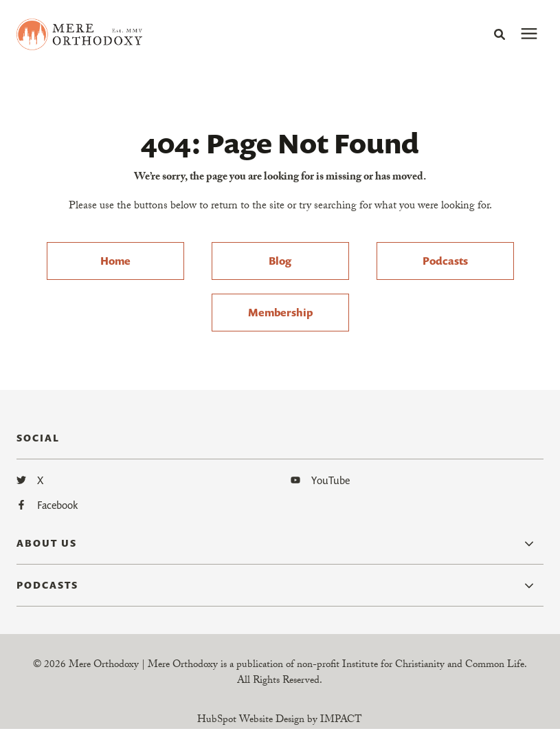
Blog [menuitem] (280, 262)
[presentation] (529, 34)
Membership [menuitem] (280, 314)
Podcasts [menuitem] (445, 262)
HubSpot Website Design (251, 722)
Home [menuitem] (115, 262)
